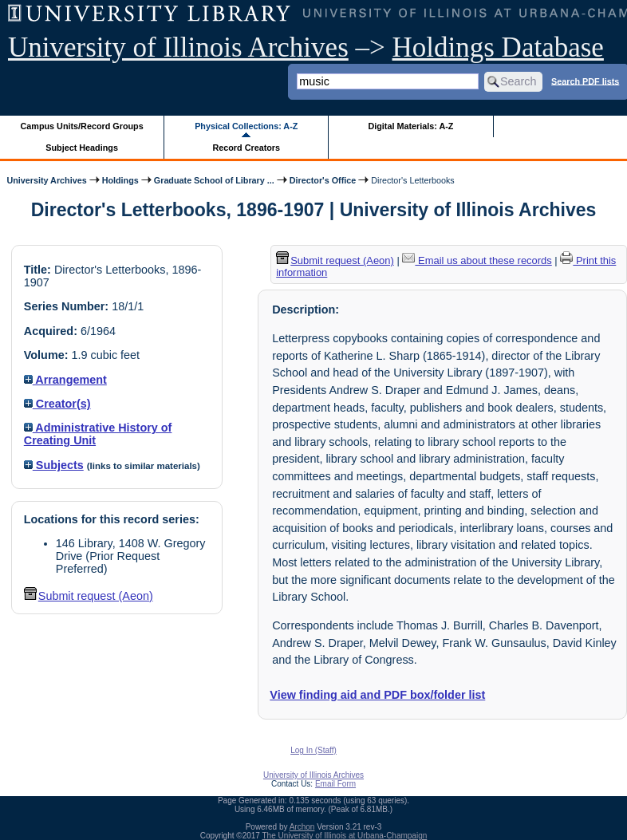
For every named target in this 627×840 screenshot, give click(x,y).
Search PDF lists (585, 81)
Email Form (335, 784)
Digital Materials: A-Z (410, 126)
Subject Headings (82, 148)
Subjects (54, 465)
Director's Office (323, 180)
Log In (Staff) (313, 750)
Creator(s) (57, 404)
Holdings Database (498, 47)
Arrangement (65, 380)
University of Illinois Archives (178, 47)
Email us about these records (477, 260)
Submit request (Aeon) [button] (89, 596)
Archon (302, 827)
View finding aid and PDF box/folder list (377, 695)
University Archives (46, 180)
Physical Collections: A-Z (246, 126)
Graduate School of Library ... (214, 180)
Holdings (120, 180)
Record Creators (246, 148)
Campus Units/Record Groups (82, 126)
